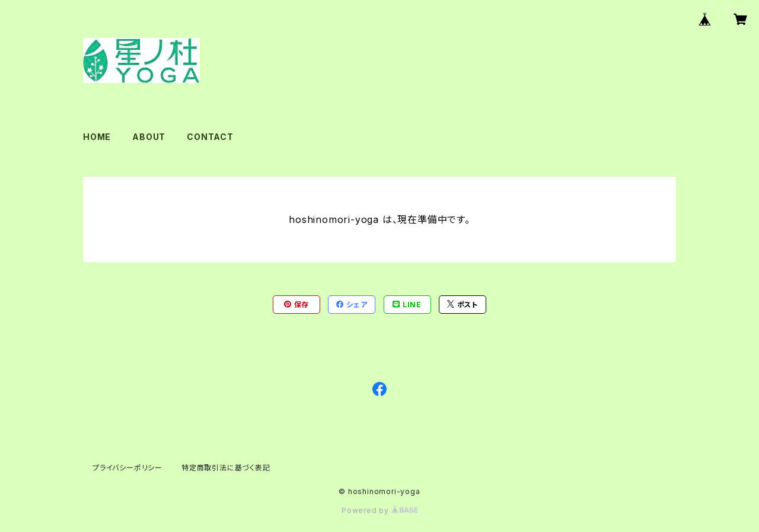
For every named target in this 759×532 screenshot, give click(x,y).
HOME (97, 137)
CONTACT (210, 137)
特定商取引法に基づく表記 (226, 468)
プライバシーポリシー (127, 468)
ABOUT (149, 137)
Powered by (379, 510)
